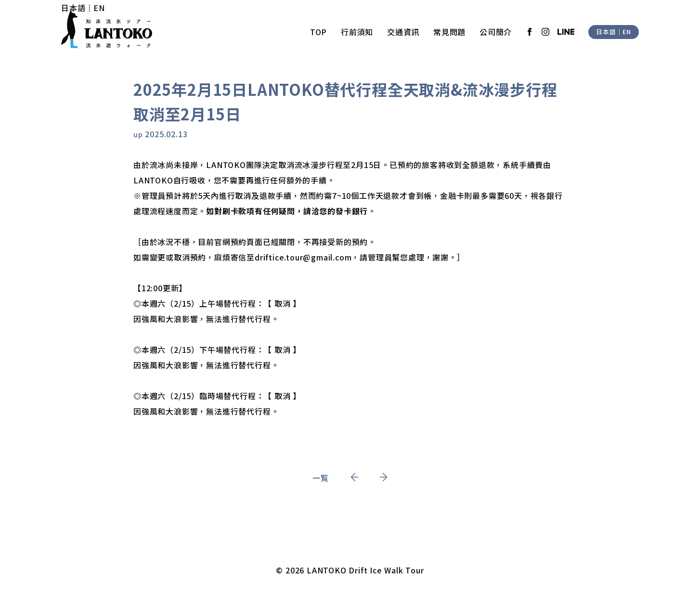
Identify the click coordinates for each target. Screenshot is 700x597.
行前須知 (357, 32)
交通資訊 (403, 32)
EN (99, 8)
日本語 (73, 8)
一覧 (321, 478)
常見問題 (449, 32)
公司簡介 (496, 32)
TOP (318, 32)
